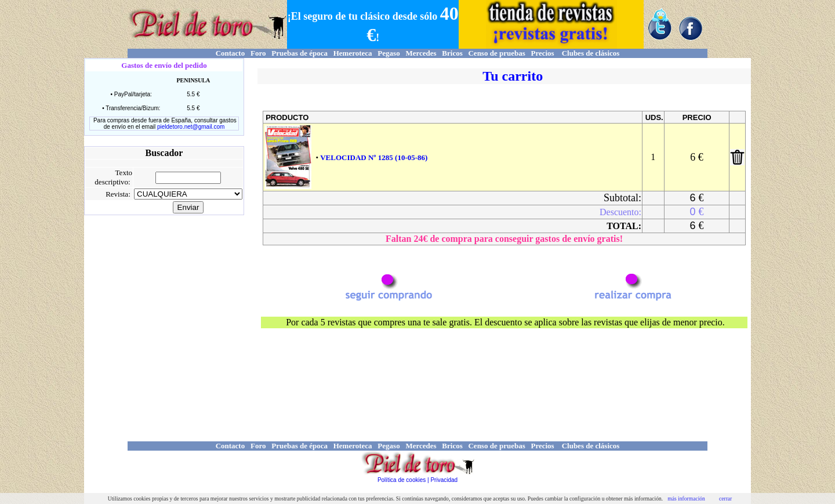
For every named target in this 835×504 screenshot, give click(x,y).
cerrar (725, 498)
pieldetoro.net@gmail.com (191, 127)
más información (686, 498)
